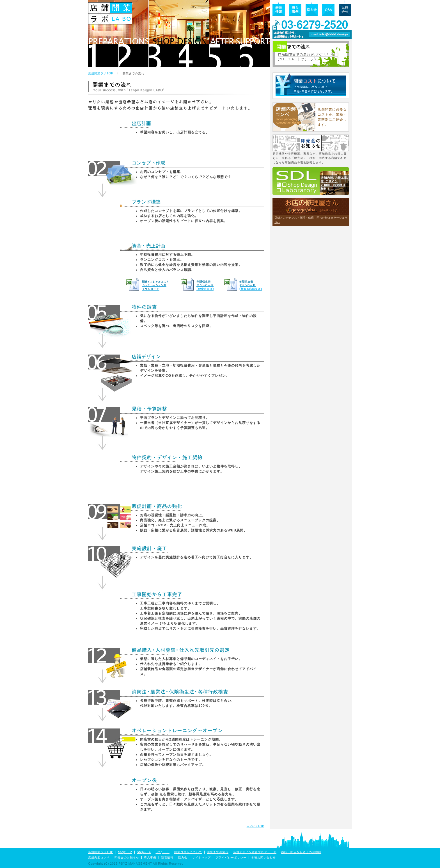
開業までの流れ (218, 852)
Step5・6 (162, 852)
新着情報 (167, 857)
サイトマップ (201, 857)
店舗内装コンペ (99, 857)
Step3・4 (144, 852)
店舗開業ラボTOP (101, 73)
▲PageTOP (255, 826)
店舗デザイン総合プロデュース (255, 852)
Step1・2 (125, 852)
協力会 (183, 857)
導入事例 (150, 857)
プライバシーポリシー (231, 857)
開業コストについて (188, 852)
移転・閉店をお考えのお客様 (301, 852)
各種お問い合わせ (263, 857)
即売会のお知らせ (127, 857)
